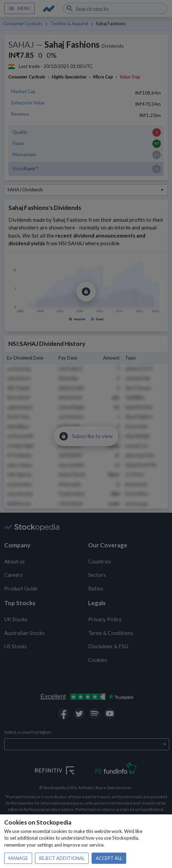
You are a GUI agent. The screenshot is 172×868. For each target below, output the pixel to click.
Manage (18, 858)
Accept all (109, 858)
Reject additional (62, 858)
